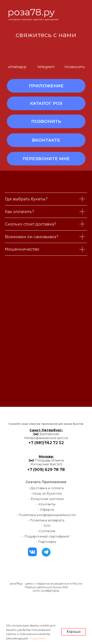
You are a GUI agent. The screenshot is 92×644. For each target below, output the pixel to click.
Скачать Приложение (46, 482)
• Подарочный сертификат (46, 536)
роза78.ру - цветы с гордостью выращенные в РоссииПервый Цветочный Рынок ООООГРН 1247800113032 (46, 587)
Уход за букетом (47, 493)
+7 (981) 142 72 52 (46, 443)
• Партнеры (46, 542)
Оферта (47, 509)
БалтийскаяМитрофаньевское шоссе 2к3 (46, 436)
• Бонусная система (46, 499)
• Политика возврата (46, 520)
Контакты (47, 504)
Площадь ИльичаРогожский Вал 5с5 (46, 460)
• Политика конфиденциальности (46, 515)
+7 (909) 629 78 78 (46, 470)
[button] (46, 159)
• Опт (46, 526)
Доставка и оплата (47, 488)
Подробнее (37, 638)
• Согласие (46, 531)
